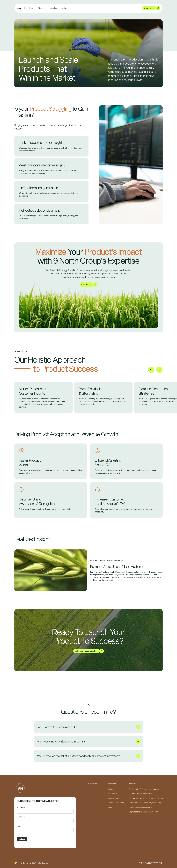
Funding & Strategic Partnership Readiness (146, 798)
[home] (19, 8)
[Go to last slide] (151, 370)
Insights (65, 8)
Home (31, 8)
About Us (42, 8)
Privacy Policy (114, 798)
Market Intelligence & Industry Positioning (145, 803)
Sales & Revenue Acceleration (141, 807)
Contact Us (113, 794)
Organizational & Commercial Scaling (144, 812)
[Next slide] (159, 370)
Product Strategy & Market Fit (140, 794)
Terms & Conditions (116, 803)
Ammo (149, 863)
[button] (54, 8)
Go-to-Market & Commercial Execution (144, 789)
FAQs (110, 807)
